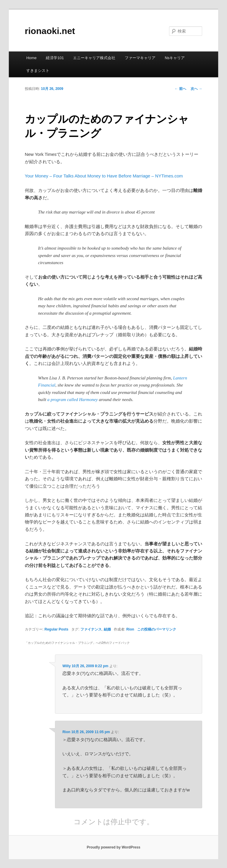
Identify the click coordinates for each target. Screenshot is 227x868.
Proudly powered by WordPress (113, 847)
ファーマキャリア (140, 58)
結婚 (107, 629)
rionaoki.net (50, 31)
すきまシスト (38, 71)
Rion (130, 629)
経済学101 (55, 58)
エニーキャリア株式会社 (94, 58)
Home (31, 58)
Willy (67, 666)
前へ (180, 89)
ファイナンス (91, 629)
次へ (196, 89)
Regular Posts (56, 629)
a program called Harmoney (73, 400)
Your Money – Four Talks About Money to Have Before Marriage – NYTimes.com (104, 176)
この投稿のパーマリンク (157, 629)
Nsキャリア (175, 58)
